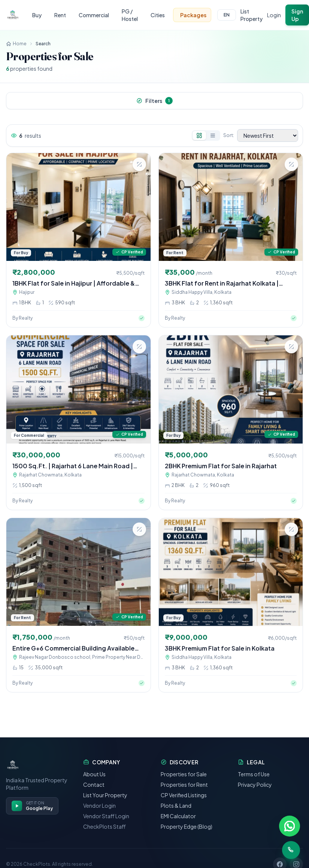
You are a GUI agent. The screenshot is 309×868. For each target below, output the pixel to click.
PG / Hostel (130, 15)
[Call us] (291, 850)
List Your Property (105, 804)
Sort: (229, 135)
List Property (252, 15)
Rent (60, 15)
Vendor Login (99, 815)
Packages (193, 15)
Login (274, 15)
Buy (37, 15)
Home (16, 44)
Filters (154, 101)
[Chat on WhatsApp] (290, 826)
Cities (158, 15)
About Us (94, 783)
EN (227, 15)
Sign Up (297, 15)
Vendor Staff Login (106, 825)
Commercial (94, 15)
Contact (94, 794)
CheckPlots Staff (104, 836)
